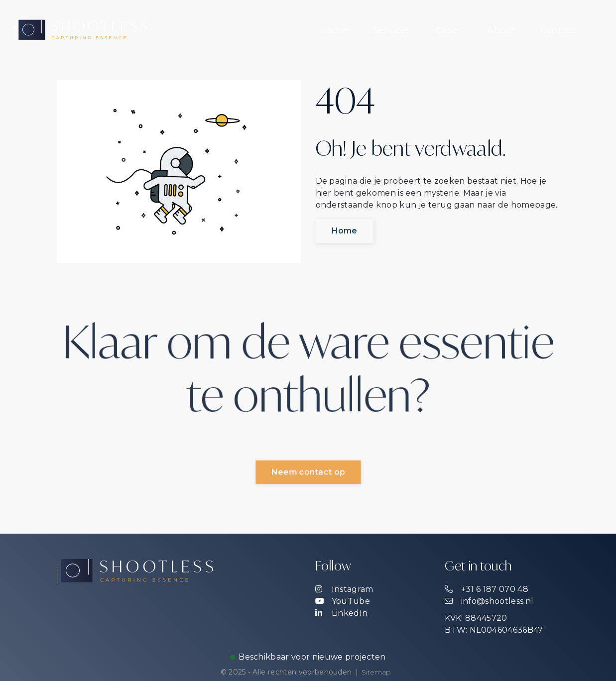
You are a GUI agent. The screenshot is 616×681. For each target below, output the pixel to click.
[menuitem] (334, 30)
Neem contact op (308, 472)
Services (392, 30)
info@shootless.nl (489, 601)
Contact (558, 30)
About (501, 30)
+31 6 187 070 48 (486, 589)
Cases (449, 30)
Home (334, 30)
